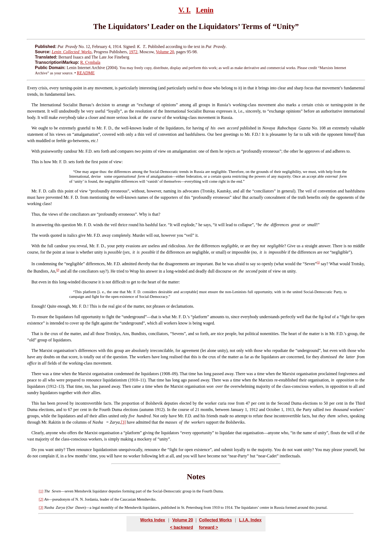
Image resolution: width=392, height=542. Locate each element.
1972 (133, 52)
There (36, 374)
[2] (58, 270)
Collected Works (215, 520)
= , (112, 422)
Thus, (36, 214)
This (35, 162)
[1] (318, 263)
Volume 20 (165, 52)
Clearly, (38, 433)
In (33, 225)
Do (34, 450)
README (86, 73)
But (34, 282)
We (34, 128)
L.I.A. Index (250, 520)
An (46, 499)
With (35, 151)
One (78, 172)
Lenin (205, 10)
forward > (208, 527)
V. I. (185, 10)
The (35, 105)
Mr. (34, 191)
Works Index (153, 520)
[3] (123, 422)
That (35, 334)
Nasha (49, 507)
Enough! (39, 306)
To (34, 317)
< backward (182, 527)
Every (32, 88)
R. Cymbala (90, 62)
